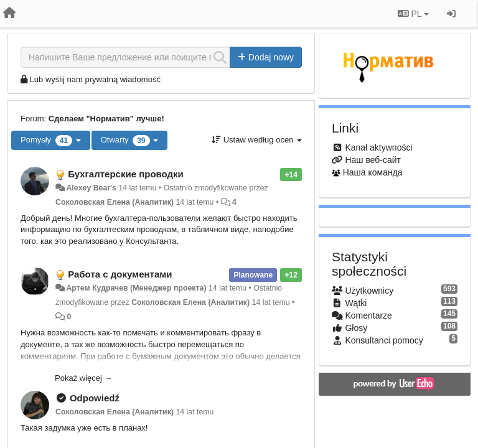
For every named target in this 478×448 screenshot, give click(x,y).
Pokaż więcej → (83, 378)
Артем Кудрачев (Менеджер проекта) (136, 288)
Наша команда (373, 172)
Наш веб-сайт (373, 160)
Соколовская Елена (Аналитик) (115, 202)
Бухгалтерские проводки (126, 174)
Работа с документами (120, 274)
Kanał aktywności (378, 147)
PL (413, 14)
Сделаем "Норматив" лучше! (106, 119)
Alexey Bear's (91, 188)
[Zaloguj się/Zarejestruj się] (451, 14)
